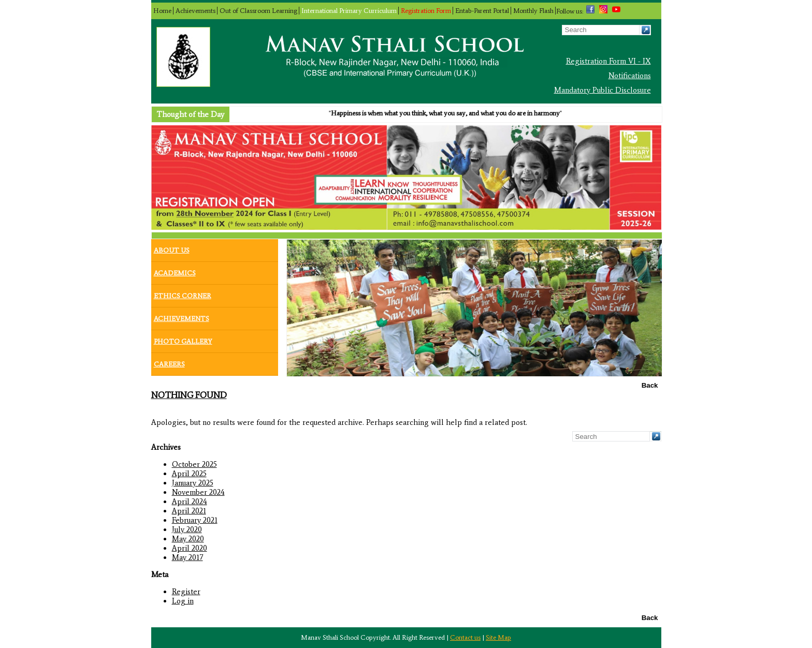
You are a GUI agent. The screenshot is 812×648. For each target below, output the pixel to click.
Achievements (195, 11)
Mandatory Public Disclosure (603, 90)
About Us (172, 248)
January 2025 (193, 483)
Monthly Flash (533, 11)
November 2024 (198, 492)
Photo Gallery (183, 339)
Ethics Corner (183, 293)
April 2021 (189, 511)
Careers (169, 362)
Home (162, 11)
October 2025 (194, 464)
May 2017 (187, 557)
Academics (175, 271)
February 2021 (195, 520)
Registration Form (426, 11)
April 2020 (190, 548)
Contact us (465, 637)
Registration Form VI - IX (608, 61)
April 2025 (189, 474)
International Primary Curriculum (349, 11)
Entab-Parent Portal (482, 11)
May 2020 (188, 539)
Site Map (498, 637)
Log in (183, 601)
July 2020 (187, 529)
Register (186, 592)
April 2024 (190, 502)
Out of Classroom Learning (258, 11)
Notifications (630, 76)
